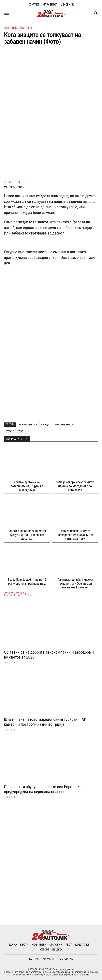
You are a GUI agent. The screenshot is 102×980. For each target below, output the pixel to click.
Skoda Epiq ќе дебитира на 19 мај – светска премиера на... (27, 582)
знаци (45, 424)
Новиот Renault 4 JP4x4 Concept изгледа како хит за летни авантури (75, 535)
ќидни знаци (15, 430)
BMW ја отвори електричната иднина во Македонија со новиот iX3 (75, 486)
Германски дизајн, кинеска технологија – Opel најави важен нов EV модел (75, 583)
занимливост (28, 424)
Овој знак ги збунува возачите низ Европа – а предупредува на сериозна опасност (43, 789)
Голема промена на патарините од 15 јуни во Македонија (27, 486)
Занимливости (18, 28)
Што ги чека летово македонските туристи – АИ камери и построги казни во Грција (45, 722)
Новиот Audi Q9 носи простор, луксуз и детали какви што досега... (27, 535)
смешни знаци (64, 424)
